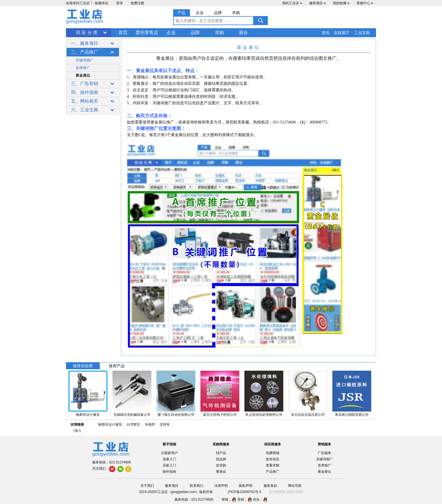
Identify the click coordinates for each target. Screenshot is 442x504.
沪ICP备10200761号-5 (244, 492)
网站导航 (295, 486)
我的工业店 (292, 3)
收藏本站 (101, 3)
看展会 (221, 472)
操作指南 (169, 472)
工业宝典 (362, 33)
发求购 (221, 465)
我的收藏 (341, 3)
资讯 (326, 33)
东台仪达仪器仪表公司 (308, 415)
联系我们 (196, 486)
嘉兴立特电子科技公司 (220, 415)
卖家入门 (169, 459)
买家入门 (169, 465)
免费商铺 (273, 453)
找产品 (221, 453)
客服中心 (365, 3)
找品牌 (221, 459)
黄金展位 (83, 75)
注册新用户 (169, 453)
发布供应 (273, 459)
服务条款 (270, 486)
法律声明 (221, 486)
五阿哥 (165, 425)
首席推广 (83, 68)
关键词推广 (85, 60)
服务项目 (318, 3)
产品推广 (273, 472)
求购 (219, 33)
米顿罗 (151, 425)
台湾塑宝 (133, 425)
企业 (171, 33)
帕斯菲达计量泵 (88, 415)
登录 (120, 3)
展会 (243, 33)
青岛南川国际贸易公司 (352, 415)
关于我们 (147, 486)
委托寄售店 (147, 33)
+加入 (77, 431)
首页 (123, 33)
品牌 (195, 33)
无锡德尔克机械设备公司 (132, 415)
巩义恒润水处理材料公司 (264, 415)
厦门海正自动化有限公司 (176, 415)
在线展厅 (342, 33)
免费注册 (137, 3)
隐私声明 (246, 486)
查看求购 (273, 465)
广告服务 (324, 453)
